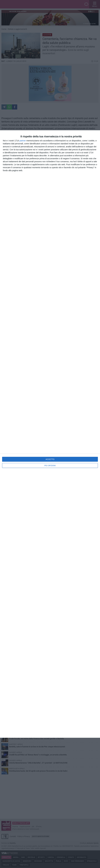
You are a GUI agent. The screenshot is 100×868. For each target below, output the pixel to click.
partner (23, 141)
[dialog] (50, 434)
